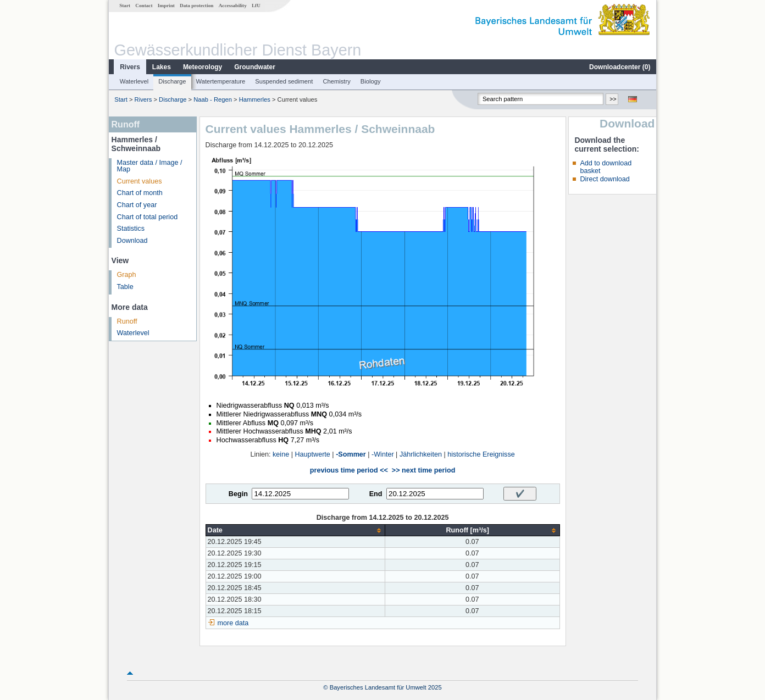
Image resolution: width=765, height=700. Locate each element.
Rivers (130, 67)
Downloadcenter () (620, 67)
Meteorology (203, 67)
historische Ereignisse (481, 454)
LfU (256, 5)
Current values (140, 181)
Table (125, 287)
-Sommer (351, 454)
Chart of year (137, 205)
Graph (127, 275)
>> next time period (423, 470)
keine (281, 454)
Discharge (172, 81)
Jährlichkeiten (421, 454)
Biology (371, 81)
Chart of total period (148, 217)
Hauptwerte (312, 454)
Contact (144, 5)
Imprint (166, 5)
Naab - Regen (213, 99)
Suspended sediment (284, 81)
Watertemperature (221, 81)
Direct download (605, 179)
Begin (238, 494)
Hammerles (255, 99)
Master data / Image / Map (150, 166)
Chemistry (336, 81)
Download (132, 241)
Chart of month (140, 193)
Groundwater (255, 67)
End (376, 494)
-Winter (383, 454)
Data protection (196, 5)
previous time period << (349, 470)
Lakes (162, 67)
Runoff (127, 321)
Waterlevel (134, 81)
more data (233, 623)
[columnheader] (295, 530)
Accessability (233, 5)
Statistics (131, 229)
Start (125, 5)
